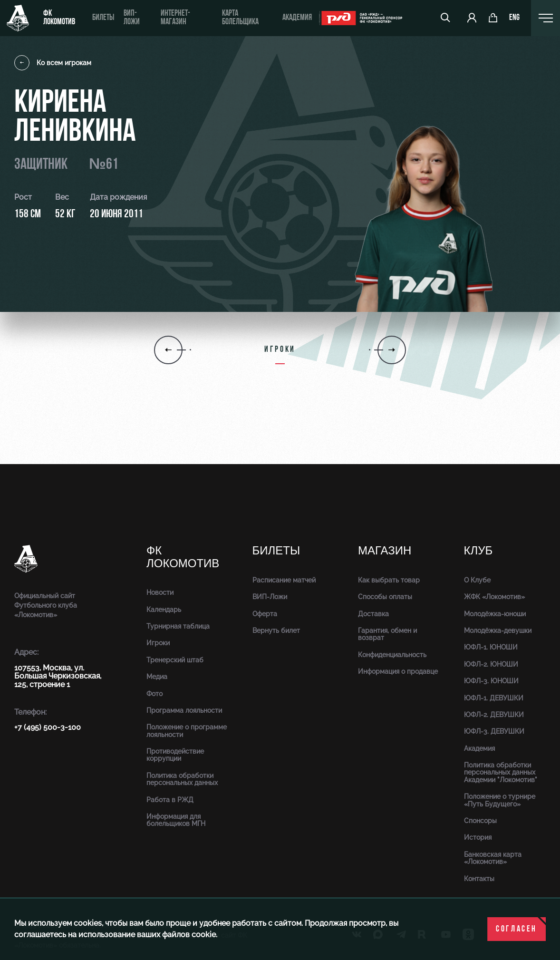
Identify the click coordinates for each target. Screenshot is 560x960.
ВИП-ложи (131, 18)
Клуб (478, 551)
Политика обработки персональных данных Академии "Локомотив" (501, 772)
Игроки (158, 643)
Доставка (373, 614)
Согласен (517, 929)
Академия (297, 18)
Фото (154, 694)
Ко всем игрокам (53, 63)
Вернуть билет (276, 630)
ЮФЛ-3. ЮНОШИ (491, 681)
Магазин (385, 551)
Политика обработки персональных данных (182, 779)
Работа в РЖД (170, 800)
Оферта (265, 614)
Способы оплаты (385, 597)
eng (514, 18)
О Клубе (477, 580)
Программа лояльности (184, 710)
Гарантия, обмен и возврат (387, 634)
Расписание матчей (284, 580)
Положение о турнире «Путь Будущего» (500, 800)
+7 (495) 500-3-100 (48, 727)
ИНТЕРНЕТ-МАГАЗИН (175, 18)
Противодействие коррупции (175, 755)
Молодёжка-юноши (495, 614)
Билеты (103, 18)
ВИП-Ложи (270, 597)
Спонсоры (480, 821)
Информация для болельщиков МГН (176, 820)
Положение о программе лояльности (187, 731)
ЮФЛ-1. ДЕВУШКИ (494, 698)
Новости (160, 592)
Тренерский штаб (175, 660)
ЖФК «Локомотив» (494, 597)
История (478, 837)
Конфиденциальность (392, 655)
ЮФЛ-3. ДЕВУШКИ (494, 731)
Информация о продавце (398, 671)
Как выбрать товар (389, 580)
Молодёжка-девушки (498, 630)
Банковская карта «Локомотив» (493, 858)
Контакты (479, 879)
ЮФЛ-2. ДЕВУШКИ (494, 715)
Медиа (157, 677)
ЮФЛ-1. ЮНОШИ (491, 647)
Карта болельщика (240, 18)
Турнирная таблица (178, 626)
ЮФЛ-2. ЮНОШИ (491, 664)
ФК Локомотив (59, 18)
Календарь (164, 610)
